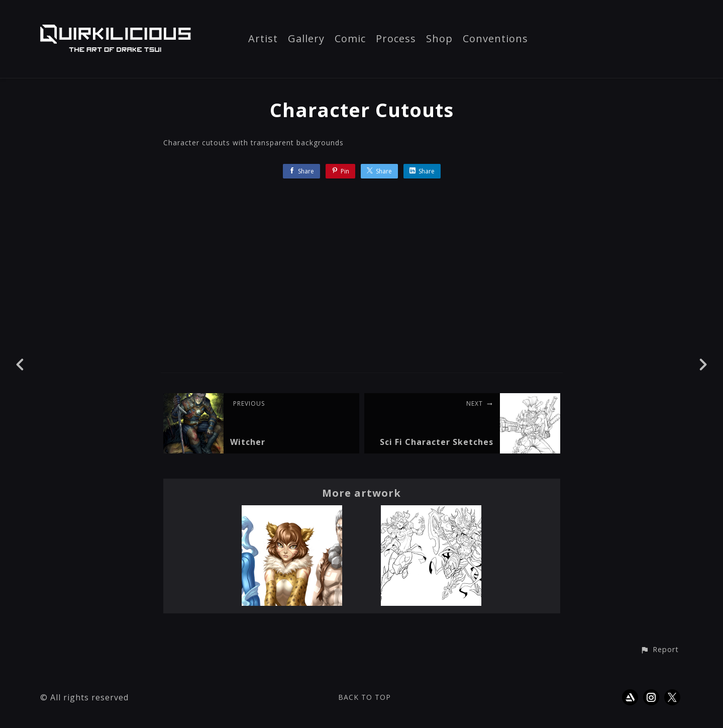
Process (396, 39)
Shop (439, 39)
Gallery (306, 39)
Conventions (495, 39)
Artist (263, 39)
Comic (350, 39)
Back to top (365, 697)
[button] (659, 650)
